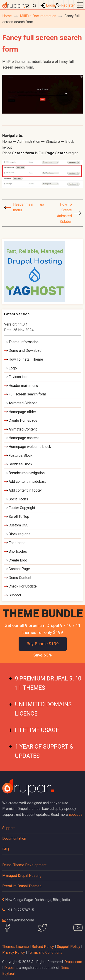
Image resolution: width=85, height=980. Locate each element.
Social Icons (18, 499)
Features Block (21, 456)
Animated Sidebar (23, 403)
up (42, 204)
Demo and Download (25, 351)
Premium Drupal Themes (22, 886)
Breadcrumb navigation (27, 473)
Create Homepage (23, 420)
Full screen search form (27, 394)
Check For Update (23, 586)
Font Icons (17, 543)
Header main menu (23, 207)
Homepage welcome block (30, 447)
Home (7, 16)
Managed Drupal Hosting (22, 876)
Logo (13, 368)
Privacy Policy (14, 953)
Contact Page (19, 569)
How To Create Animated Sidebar (64, 213)
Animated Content (23, 429)
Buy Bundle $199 (43, 644)
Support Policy (69, 947)
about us (76, 815)
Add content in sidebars (27, 482)
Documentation (14, 838)
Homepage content (24, 438)
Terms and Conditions (45, 953)
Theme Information (24, 342)
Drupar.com (73, 962)
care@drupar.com (20, 920)
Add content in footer (25, 490)
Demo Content (20, 578)
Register (68, 5)
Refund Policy (43, 947)
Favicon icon (18, 377)
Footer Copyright (22, 508)
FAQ (6, 849)
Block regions (19, 534)
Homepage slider (22, 412)
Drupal (9, 968)
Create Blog (18, 560)
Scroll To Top (19, 517)
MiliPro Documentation (38, 16)
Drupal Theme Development (24, 865)
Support (15, 595)
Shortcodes (18, 551)
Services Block (21, 464)
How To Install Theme (26, 359)
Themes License (16, 947)
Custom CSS (19, 525)
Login (50, 5)
